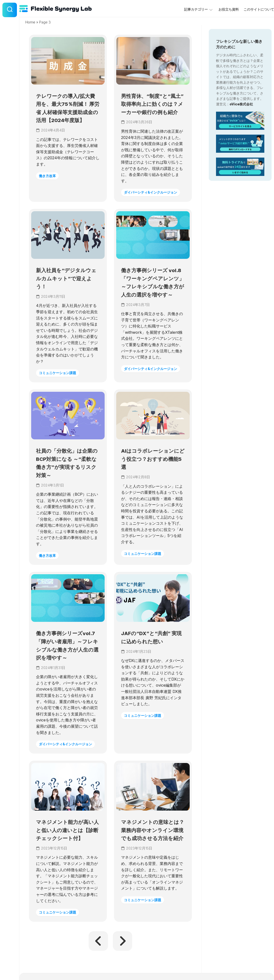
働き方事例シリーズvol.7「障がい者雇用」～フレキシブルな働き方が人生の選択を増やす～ (67, 699)
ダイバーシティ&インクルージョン (151, 210)
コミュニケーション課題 (60, 400)
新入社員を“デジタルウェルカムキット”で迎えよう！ (66, 305)
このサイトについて (249, 9)
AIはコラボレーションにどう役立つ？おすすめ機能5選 (152, 502)
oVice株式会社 (241, 104)
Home (30, 22)
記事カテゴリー (186, 9)
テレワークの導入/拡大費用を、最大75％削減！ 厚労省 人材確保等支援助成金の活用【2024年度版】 (68, 118)
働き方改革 (49, 190)
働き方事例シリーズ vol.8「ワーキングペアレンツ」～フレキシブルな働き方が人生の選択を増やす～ (153, 313)
